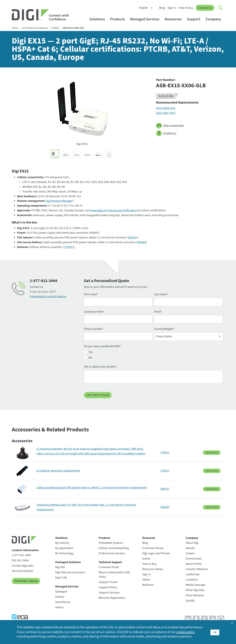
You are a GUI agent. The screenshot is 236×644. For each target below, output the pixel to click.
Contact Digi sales (23, 566)
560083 (142, 243)
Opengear (61, 592)
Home (15, 28)
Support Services (109, 593)
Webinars (148, 585)
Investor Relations (197, 569)
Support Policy (108, 588)
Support (195, 19)
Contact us (166, 134)
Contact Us (205, 8)
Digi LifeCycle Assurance (70, 573)
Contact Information (25, 551)
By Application (64, 548)
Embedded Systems (111, 543)
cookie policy (185, 632)
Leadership (193, 575)
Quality (190, 601)
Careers (190, 554)
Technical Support (110, 563)
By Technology (64, 554)
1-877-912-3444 (21, 555)
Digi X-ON (61, 578)
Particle (60, 597)
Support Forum (108, 582)
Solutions (99, 19)
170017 (69, 247)
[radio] (153, 353)
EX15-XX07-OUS (166, 113)
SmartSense (63, 602)
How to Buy (186, 8)
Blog (162, 8)
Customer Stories (153, 548)
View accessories (170, 126)
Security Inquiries (23, 571)
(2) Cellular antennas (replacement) (58, 471)
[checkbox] (153, 356)
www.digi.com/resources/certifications (114, 211)
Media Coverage (195, 585)
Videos (146, 580)
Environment (194, 559)
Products (119, 19)
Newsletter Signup (26, 581)
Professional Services (112, 554)
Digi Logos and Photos (156, 554)
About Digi (192, 543)
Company (215, 19)
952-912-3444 (20, 561)
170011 (165, 453)
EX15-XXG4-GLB (166, 109)
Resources (175, 19)
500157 (133, 238)
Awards (190, 548)
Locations (192, 580)
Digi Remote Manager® (60, 201)
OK (215, 632)
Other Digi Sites (195, 590)
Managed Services (146, 19)
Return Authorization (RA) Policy (114, 575)
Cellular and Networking (114, 548)
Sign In (172, 8)
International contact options (48, 297)
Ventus (59, 608)
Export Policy (194, 564)
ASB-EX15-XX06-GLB (78, 28)
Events (146, 559)
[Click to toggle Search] (221, 8)
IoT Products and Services (36, 28)
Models (59, 28)
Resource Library (153, 569)
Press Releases (195, 596)
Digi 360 (60, 567)
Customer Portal (109, 567)
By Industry (62, 543)
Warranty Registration (112, 598)
